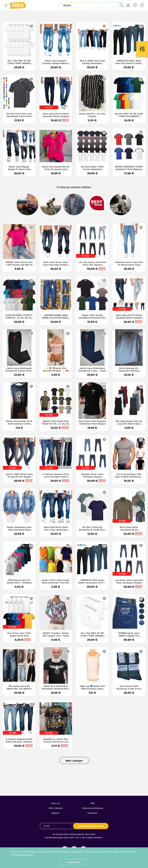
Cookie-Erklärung (23, 855)
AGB (92, 803)
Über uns (56, 803)
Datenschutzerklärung (93, 808)
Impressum (93, 813)
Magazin (56, 813)
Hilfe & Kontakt (56, 808)
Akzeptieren (74, 862)
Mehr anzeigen (74, 761)
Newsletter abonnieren (91, 826)
